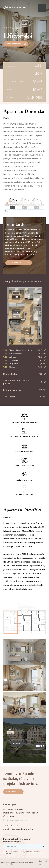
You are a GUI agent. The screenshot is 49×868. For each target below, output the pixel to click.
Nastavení (44, 861)
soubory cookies (7, 864)
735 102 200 (13, 826)
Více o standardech (19, 263)
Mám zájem (13, 792)
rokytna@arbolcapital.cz (21, 829)
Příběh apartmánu (16, 44)
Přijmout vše (44, 865)
